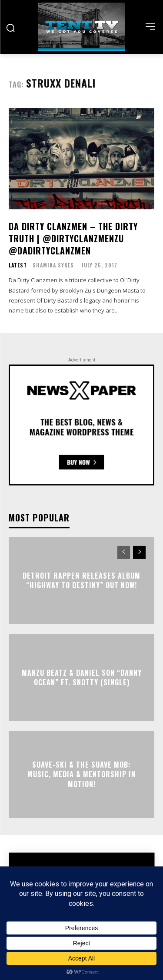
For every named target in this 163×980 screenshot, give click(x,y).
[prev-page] (124, 552)
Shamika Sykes (53, 265)
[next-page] (139, 552)
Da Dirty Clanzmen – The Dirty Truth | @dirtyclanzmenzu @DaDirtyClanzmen (73, 238)
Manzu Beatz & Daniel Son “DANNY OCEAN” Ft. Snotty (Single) (82, 677)
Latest (18, 265)
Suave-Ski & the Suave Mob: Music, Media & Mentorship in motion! (81, 774)
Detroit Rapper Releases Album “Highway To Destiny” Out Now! (81, 580)
